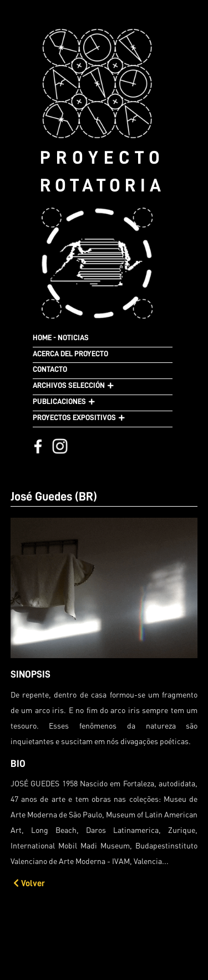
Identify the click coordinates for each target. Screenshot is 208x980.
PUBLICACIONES (59, 401)
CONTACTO (50, 369)
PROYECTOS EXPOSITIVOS (74, 417)
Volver (29, 883)
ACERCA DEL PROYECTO (70, 353)
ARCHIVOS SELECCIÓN (69, 385)
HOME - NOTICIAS (61, 337)
